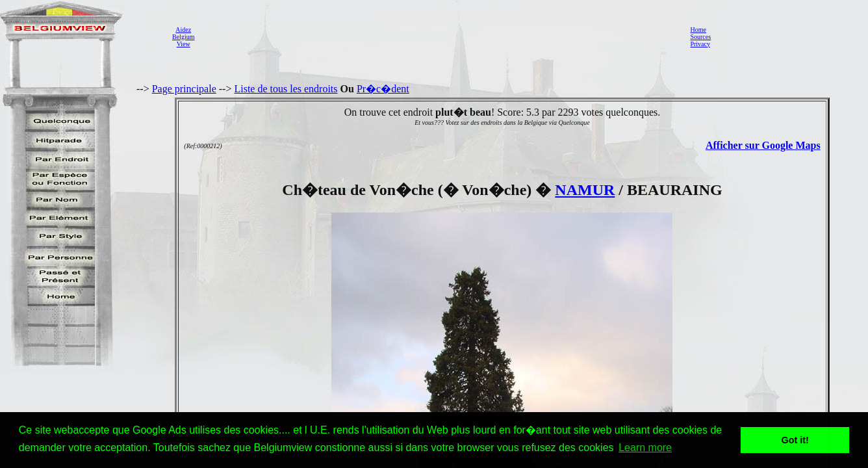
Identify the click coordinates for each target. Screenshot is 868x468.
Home (698, 30)
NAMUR (585, 190)
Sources (700, 37)
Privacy (700, 44)
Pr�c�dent (383, 89)
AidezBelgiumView (183, 37)
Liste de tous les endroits (286, 89)
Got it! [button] (795, 440)
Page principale (184, 89)
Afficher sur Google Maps (763, 145)
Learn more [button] (645, 448)
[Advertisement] (439, 36)
